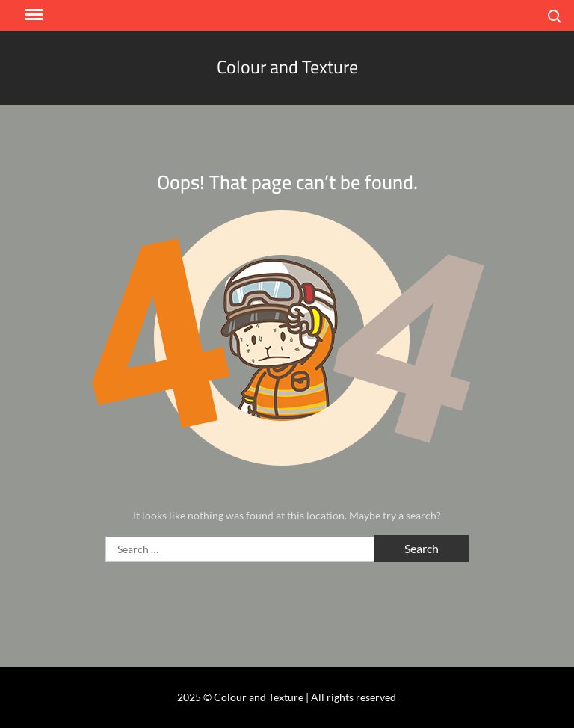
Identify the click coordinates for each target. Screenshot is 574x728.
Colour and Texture (287, 67)
